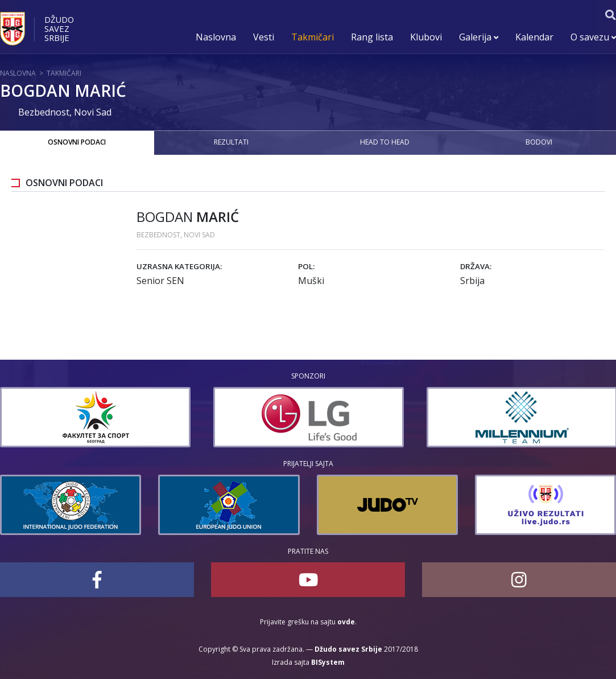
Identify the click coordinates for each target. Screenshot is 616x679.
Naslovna (216, 37)
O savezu (593, 37)
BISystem (328, 662)
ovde (346, 622)
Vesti (264, 37)
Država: (476, 266)
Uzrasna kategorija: (179, 266)
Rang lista (372, 37)
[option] (95, 417)
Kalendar (534, 37)
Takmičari (313, 37)
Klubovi (426, 37)
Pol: (306, 266)
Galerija (479, 37)
